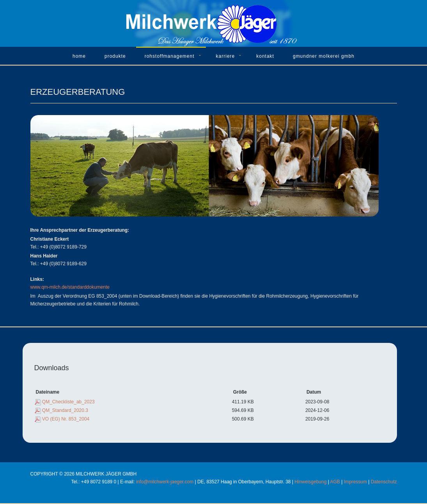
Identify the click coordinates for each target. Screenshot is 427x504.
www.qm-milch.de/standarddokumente (70, 287)
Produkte (115, 56)
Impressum (355, 482)
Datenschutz (384, 482)
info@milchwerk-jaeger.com (165, 482)
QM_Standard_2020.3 (65, 410)
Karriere (226, 56)
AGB (335, 482)
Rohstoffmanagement (170, 56)
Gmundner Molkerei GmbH (324, 56)
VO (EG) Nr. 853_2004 (66, 419)
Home (79, 56)
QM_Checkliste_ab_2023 (68, 402)
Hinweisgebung (310, 482)
